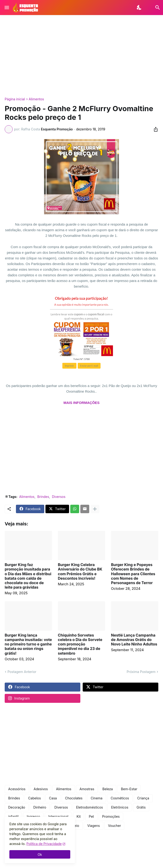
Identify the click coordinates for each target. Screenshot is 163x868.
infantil (13, 816)
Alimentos (36, 99)
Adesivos (41, 789)
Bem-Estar (129, 789)
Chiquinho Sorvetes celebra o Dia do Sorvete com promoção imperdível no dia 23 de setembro (80, 644)
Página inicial (15, 99)
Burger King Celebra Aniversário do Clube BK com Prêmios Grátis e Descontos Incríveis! (80, 572)
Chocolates (74, 798)
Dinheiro (40, 807)
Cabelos (34, 798)
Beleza (107, 789)
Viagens (94, 826)
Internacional (58, 816)
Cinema (96, 798)
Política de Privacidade (44, 844)
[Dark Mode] (139, 8)
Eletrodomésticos (90, 807)
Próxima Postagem (141, 672)
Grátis (141, 807)
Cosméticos (120, 798)
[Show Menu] (6, 8)
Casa (53, 798)
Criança (143, 798)
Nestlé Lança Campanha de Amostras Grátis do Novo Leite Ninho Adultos (134, 640)
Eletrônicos (120, 807)
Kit (79, 816)
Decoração (17, 807)
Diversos (59, 497)
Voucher (114, 826)
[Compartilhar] (154, 129)
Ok (40, 854)
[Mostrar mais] (95, 509)
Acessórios (17, 789)
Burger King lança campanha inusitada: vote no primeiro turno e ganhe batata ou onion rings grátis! (28, 644)
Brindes (43, 497)
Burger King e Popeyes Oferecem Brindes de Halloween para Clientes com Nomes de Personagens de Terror (133, 574)
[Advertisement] (81, 56)
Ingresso (33, 816)
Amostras (87, 789)
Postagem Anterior (22, 672)
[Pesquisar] (155, 8)
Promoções (111, 816)
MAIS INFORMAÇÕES (81, 403)
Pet (91, 816)
